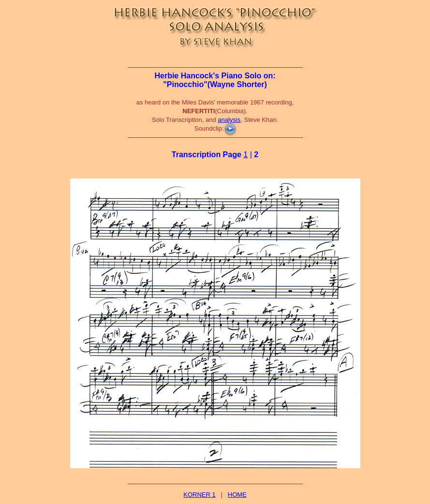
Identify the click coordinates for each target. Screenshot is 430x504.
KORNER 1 (199, 495)
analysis (229, 120)
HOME (237, 495)
